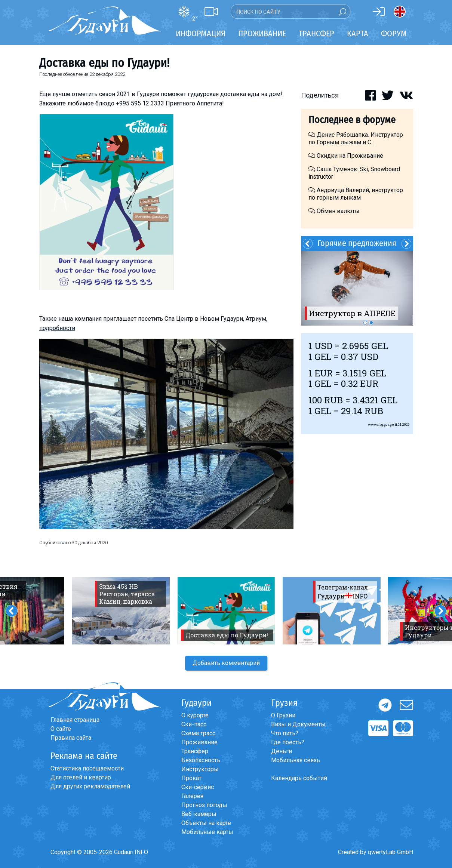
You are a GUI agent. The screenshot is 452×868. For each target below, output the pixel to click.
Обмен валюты (334, 211)
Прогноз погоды (204, 805)
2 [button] (371, 323)
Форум (394, 33)
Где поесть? (288, 742)
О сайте (61, 729)
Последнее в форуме (352, 120)
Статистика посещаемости (87, 768)
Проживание (199, 742)
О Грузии (283, 715)
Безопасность (201, 760)
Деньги (282, 751)
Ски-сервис (198, 787)
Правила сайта (71, 738)
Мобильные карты (207, 832)
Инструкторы (200, 769)
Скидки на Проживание (346, 156)
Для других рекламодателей (90, 786)
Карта (358, 33)
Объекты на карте (206, 823)
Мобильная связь (296, 760)
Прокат (191, 778)
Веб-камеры (199, 814)
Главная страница (75, 720)
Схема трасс (198, 733)
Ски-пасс (194, 724)
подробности (57, 328)
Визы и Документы (298, 724)
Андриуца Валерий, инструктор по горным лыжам (356, 194)
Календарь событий (299, 778)
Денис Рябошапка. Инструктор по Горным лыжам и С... (356, 138)
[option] (357, 288)
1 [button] (365, 323)
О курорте (195, 715)
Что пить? (285, 733)
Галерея (192, 796)
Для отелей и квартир (81, 777)
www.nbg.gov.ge (381, 424)
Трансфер (195, 751)
